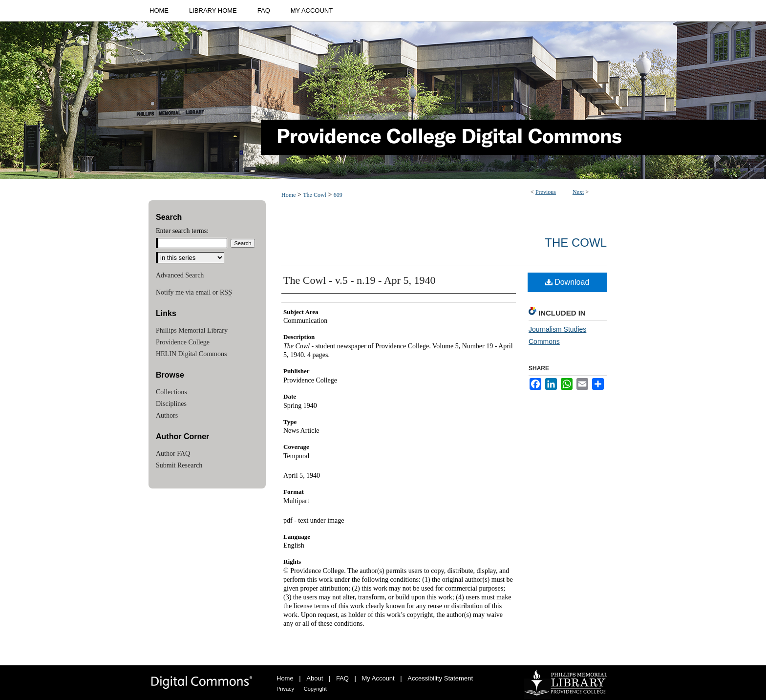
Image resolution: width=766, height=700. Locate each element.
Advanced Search (180, 275)
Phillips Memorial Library (192, 330)
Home (288, 195)
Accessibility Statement (440, 678)
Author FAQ (173, 454)
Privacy (285, 689)
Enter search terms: (182, 231)
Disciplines (171, 404)
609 (338, 195)
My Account (378, 678)
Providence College (183, 342)
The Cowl (315, 195)
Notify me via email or (194, 293)
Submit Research (179, 465)
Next (578, 192)
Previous (546, 192)
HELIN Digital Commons (191, 354)
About (315, 678)
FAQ (342, 678)
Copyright (315, 689)
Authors (167, 415)
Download (567, 282)
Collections (171, 392)
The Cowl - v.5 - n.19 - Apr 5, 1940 (359, 280)
